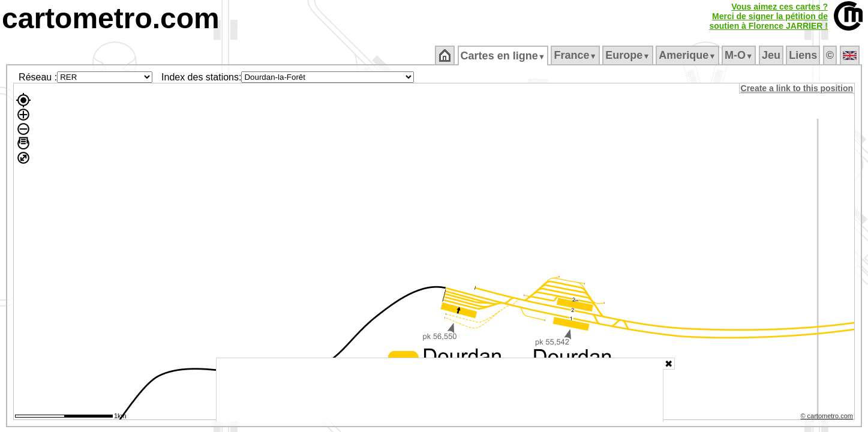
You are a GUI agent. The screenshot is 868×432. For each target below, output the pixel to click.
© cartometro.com (828, 418)
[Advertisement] (440, 390)
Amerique (688, 55)
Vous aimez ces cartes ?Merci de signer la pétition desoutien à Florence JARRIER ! (768, 16)
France (576, 55)
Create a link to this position (798, 88)
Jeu (772, 55)
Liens (804, 55)
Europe (629, 55)
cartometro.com (111, 18)
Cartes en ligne (504, 56)
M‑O (740, 55)
